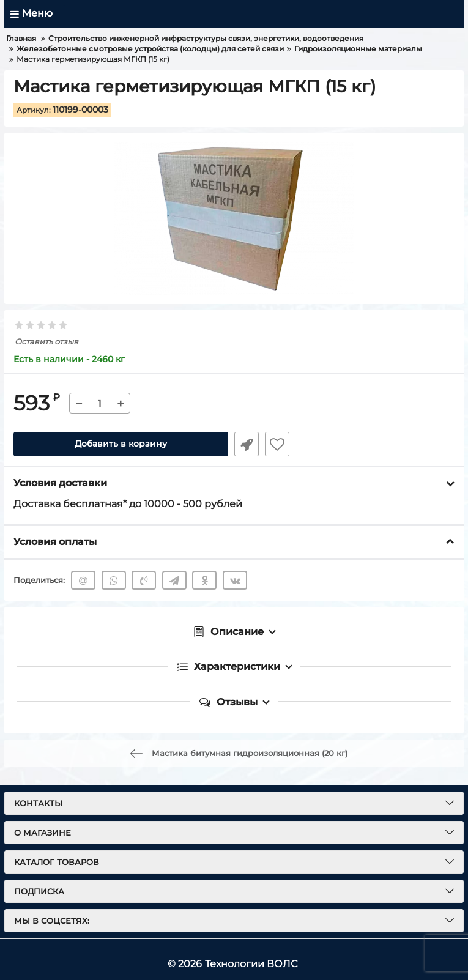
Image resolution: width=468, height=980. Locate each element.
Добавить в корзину (121, 444)
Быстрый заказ (247, 444)
